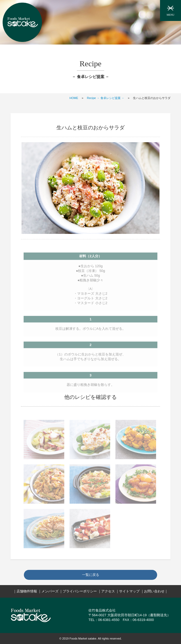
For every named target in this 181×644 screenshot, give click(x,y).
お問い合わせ (154, 591)
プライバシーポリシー (80, 591)
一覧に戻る (91, 575)
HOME (74, 98)
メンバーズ (50, 591)
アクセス (108, 591)
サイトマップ (129, 591)
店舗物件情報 (27, 591)
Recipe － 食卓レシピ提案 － (105, 98)
